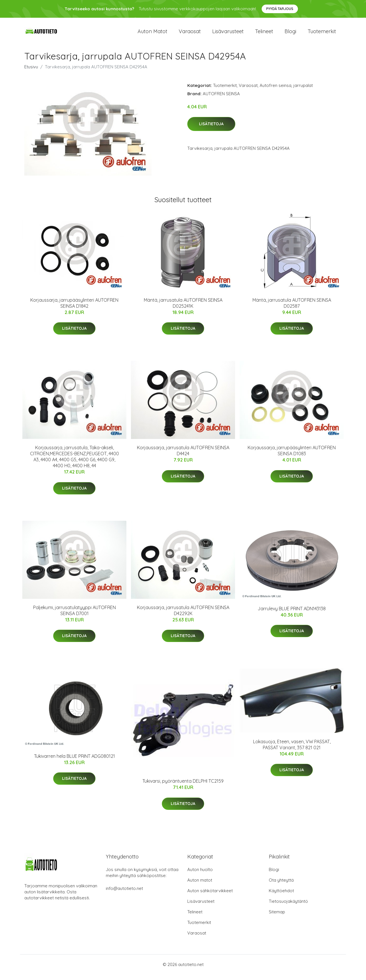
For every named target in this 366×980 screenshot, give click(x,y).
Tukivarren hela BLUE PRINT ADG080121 (74, 762)
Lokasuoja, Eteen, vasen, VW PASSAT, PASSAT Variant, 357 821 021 (292, 750)
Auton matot (152, 34)
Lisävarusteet (228, 34)
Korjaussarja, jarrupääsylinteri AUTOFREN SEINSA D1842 (74, 309)
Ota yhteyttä (281, 886)
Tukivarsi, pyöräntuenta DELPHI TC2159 (183, 787)
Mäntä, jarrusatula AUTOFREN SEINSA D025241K (183, 309)
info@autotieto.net (124, 894)
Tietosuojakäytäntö (288, 907)
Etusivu (31, 72)
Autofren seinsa (276, 91)
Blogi (290, 34)
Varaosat (190, 34)
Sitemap (277, 918)
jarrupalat (303, 91)
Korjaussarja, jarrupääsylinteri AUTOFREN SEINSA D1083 (292, 456)
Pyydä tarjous (280, 9)
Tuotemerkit (322, 34)
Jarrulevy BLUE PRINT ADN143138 (292, 614)
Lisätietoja (211, 130)
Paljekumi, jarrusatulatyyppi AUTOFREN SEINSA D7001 (74, 616)
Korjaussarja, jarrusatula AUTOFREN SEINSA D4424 (183, 456)
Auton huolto (200, 875)
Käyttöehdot (281, 896)
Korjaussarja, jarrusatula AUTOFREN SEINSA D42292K (183, 616)
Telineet (264, 34)
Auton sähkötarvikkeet (210, 896)
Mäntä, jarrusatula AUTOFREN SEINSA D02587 (292, 309)
